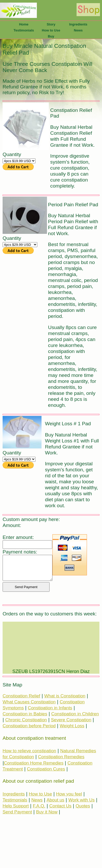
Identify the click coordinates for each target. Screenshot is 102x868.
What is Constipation (65, 696)
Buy (51, 36)
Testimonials (24, 30)
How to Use (51, 30)
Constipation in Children (75, 714)
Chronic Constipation (26, 720)
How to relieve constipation (29, 751)
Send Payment (17, 812)
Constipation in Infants (50, 708)
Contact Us (60, 806)
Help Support (16, 806)
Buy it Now (47, 812)
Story (51, 24)
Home (24, 24)
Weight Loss (72, 726)
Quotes (83, 806)
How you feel (69, 794)
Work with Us (81, 800)
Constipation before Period (29, 726)
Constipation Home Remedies (34, 763)
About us (56, 800)
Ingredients (78, 24)
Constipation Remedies (61, 757)
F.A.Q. (39, 806)
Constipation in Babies (25, 714)
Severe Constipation (71, 720)
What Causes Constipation (29, 702)
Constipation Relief (21, 696)
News (78, 30)
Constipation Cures (46, 769)
